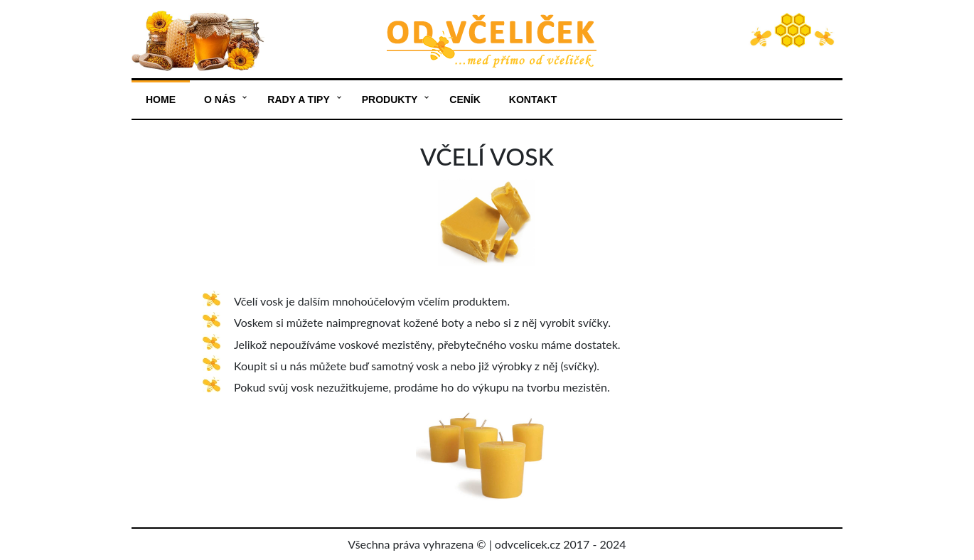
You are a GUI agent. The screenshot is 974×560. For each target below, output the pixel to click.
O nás (220, 99)
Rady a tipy (298, 99)
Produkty (390, 99)
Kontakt (533, 99)
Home (161, 99)
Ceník (465, 99)
